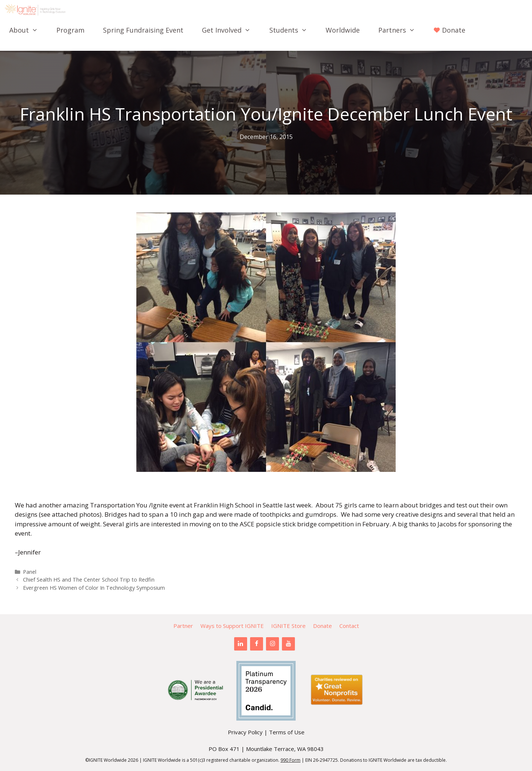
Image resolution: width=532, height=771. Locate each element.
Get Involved (231, 30)
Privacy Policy (245, 732)
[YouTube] (288, 644)
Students (293, 30)
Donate (322, 626)
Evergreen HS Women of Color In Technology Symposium (94, 588)
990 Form (290, 760)
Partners (401, 30)
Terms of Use (287, 732)
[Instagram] (272, 644)
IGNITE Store (288, 626)
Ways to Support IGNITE (232, 626)
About (28, 30)
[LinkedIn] (241, 644)
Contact (349, 626)
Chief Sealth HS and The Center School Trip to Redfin (89, 580)
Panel (30, 572)
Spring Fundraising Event (143, 30)
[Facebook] (257, 644)
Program (70, 30)
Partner (183, 626)
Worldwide (343, 30)
